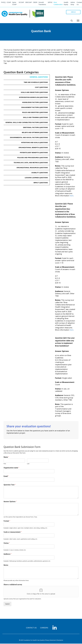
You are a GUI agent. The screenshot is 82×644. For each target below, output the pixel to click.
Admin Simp (73, 4)
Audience (8, 554)
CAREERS (44, 628)
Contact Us (79, 4)
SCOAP (22, 3)
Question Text (10, 485)
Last (28, 464)
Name (6, 457)
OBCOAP (29, 3)
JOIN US (73, 12)
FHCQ (4, 3)
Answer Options (10, 502)
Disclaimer (60, 641)
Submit (7, 604)
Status (7, 543)
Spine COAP (15, 4)
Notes (6, 565)
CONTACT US (31, 628)
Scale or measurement (13, 532)
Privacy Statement (51, 641)
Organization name (11, 468)
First (5, 464)
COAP (10, 3)
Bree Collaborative (59, 4)
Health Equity (67, 4)
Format (7, 521)
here (72, 196)
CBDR (36, 3)
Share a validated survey (13, 585)
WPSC (51, 3)
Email (6, 477)
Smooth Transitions (43, 4)
